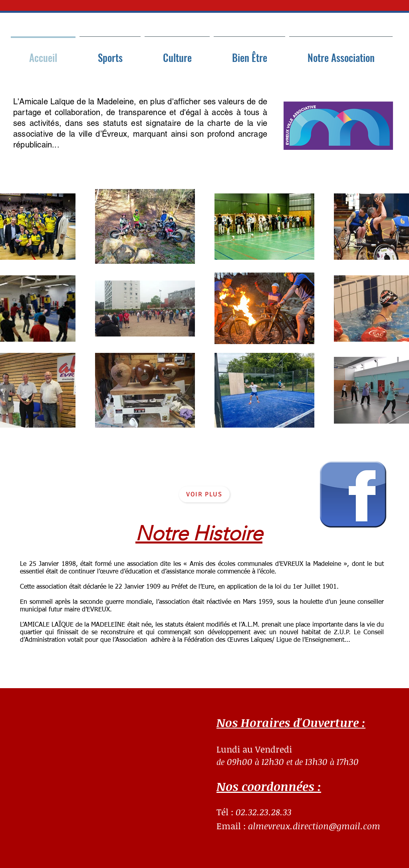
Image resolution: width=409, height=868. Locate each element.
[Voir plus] (204, 494)
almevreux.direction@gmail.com (314, 826)
